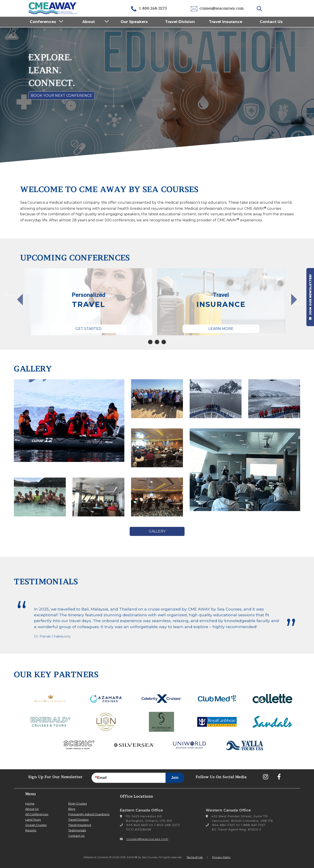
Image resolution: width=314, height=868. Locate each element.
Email (102, 778)
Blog (72, 809)
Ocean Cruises (36, 825)
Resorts (31, 830)
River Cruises (77, 803)
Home (30, 803)
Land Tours (33, 820)
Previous (12, 295)
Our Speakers (134, 22)
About (89, 22)
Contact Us (271, 22)
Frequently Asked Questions (89, 814)
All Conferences (37, 814)
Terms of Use (195, 857)
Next (301, 304)
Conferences (43, 22)
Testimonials (77, 830)
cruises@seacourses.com (217, 8)
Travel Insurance (226, 22)
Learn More (221, 329)
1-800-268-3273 (149, 8)
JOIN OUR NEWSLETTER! (310, 297)
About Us (32, 809)
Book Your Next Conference (62, 95)
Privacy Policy (221, 857)
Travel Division (180, 22)
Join (175, 778)
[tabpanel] (89, 302)
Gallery (157, 531)
